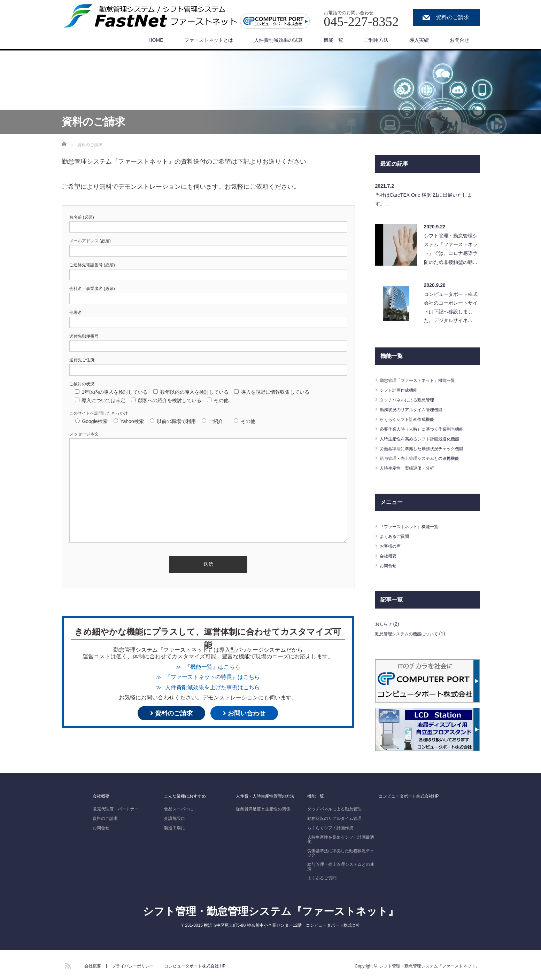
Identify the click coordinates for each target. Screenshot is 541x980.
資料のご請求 (450, 17)
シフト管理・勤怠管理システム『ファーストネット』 (271, 910)
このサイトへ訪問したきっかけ (99, 413)
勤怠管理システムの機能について (412, 634)
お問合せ (459, 40)
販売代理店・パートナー (116, 807)
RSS (67, 963)
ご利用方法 (376, 40)
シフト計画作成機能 (402, 390)
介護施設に (175, 817)
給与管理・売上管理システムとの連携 (341, 865)
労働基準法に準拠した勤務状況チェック (341, 851)
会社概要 (389, 556)
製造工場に (175, 826)
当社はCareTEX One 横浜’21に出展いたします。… (424, 199)
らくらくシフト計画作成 (330, 826)
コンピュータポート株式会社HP (409, 794)
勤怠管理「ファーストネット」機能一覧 (424, 380)
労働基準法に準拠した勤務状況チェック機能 (428, 448)
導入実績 (419, 40)
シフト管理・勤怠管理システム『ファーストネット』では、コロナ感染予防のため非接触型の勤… (451, 249)
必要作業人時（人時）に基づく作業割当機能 (428, 429)
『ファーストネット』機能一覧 (414, 526)
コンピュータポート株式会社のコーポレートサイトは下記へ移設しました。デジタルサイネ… (451, 307)
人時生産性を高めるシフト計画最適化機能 (426, 439)
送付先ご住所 (82, 360)
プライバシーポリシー (133, 965)
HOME (156, 40)
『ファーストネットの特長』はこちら (212, 677)
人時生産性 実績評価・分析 (411, 468)
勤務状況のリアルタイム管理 (334, 817)
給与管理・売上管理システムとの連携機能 (426, 458)
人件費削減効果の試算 (278, 40)
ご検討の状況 (82, 384)
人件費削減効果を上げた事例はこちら (212, 687)
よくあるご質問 (397, 536)
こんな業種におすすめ (185, 794)
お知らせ (385, 624)
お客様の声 (392, 546)
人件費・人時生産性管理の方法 (265, 794)
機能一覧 (333, 40)
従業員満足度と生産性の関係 (263, 807)
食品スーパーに (179, 807)
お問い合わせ (244, 713)
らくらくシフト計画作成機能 (411, 419)
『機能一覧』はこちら (212, 667)
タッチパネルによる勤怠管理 (411, 400)
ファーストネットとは (209, 40)
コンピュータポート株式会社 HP (195, 965)
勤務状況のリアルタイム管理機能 (416, 409)
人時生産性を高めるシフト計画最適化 (341, 838)
